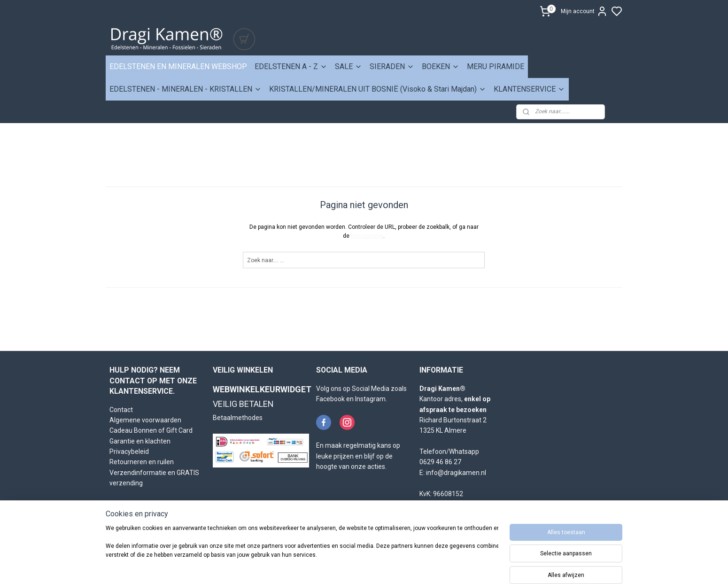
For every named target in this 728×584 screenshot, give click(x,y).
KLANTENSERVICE (529, 89)
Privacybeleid (129, 452)
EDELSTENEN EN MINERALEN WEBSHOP (178, 66)
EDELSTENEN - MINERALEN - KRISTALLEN (186, 89)
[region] (302, 552)
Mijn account (584, 11)
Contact (121, 410)
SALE (349, 66)
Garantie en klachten (140, 441)
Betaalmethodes (238, 418)
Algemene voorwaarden (145, 420)
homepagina (368, 236)
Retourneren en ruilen (142, 462)
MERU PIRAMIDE (496, 66)
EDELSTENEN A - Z (291, 66)
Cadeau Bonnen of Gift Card (151, 430)
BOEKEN (441, 66)
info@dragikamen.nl (456, 473)
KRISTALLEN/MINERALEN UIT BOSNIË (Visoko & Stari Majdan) (378, 89)
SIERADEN (392, 66)
